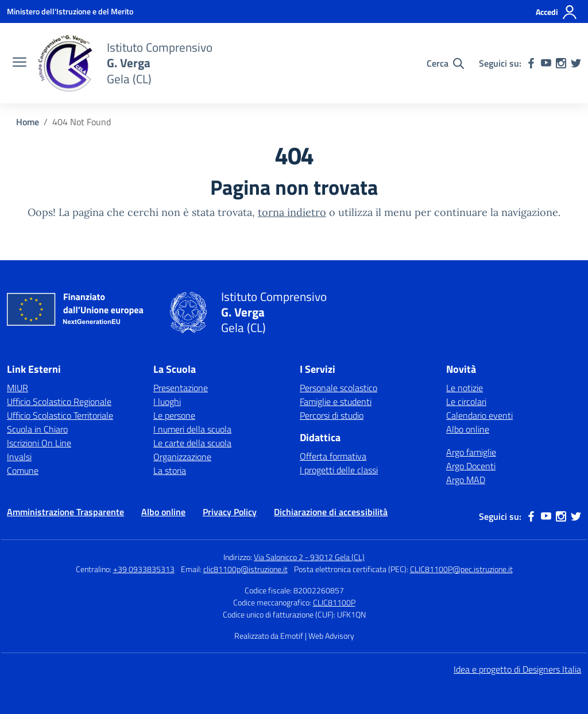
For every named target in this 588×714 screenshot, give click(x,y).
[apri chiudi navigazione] (20, 63)
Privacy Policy (230, 512)
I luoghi (167, 402)
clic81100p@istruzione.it (245, 569)
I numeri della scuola (192, 429)
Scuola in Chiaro (37, 429)
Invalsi (19, 457)
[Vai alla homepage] (65, 63)
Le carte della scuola (192, 443)
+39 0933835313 (144, 569)
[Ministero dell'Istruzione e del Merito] (70, 11)
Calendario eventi (479, 415)
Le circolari (466, 402)
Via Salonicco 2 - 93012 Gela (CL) (309, 557)
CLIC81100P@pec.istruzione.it (461, 569)
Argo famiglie (471, 452)
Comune (23, 470)
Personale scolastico (339, 388)
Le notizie (465, 388)
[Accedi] (557, 12)
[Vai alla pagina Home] (28, 122)
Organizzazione (182, 457)
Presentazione (181, 388)
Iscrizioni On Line (39, 443)
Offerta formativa (333, 456)
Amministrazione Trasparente (65, 512)
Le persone (174, 415)
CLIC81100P (334, 602)
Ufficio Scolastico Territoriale (60, 415)
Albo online (468, 429)
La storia (170, 470)
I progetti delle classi (339, 470)
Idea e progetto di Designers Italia (517, 669)
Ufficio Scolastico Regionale (59, 402)
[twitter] (576, 63)
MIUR (18, 388)
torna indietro (292, 212)
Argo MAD (466, 480)
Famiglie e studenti (336, 402)
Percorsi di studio (332, 415)
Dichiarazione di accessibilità (331, 512)
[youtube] (546, 63)
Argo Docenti (471, 466)
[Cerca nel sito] (445, 63)
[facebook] (531, 63)
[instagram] (561, 63)
